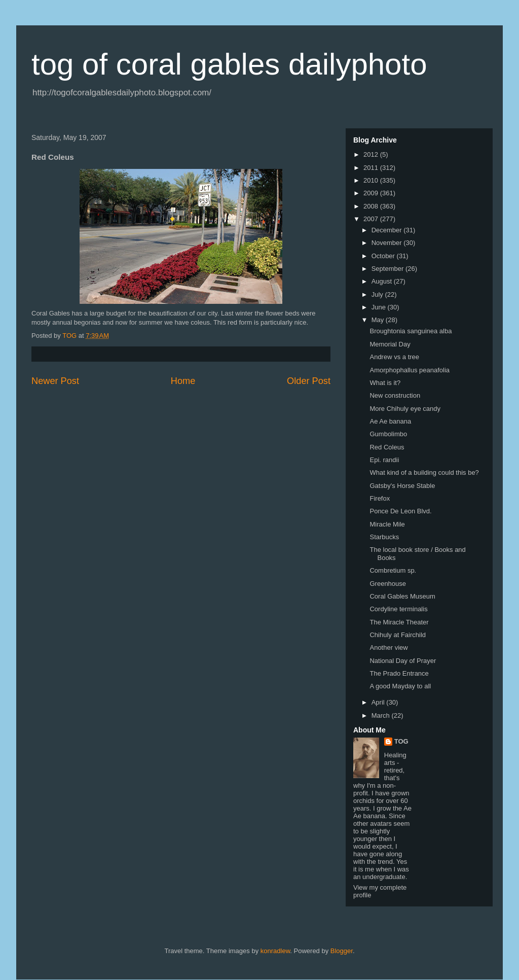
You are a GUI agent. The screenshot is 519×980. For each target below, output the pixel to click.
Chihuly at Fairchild (398, 635)
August (383, 281)
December (388, 230)
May (379, 320)
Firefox (380, 498)
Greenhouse (388, 584)
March (382, 715)
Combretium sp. (393, 570)
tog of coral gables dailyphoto (229, 64)
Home (183, 381)
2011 (372, 168)
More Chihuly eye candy (405, 409)
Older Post (309, 381)
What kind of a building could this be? (424, 473)
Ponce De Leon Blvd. (400, 511)
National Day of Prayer (403, 661)
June (380, 307)
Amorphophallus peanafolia (410, 370)
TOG (401, 741)
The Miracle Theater (399, 622)
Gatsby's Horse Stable (402, 486)
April (379, 702)
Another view (388, 647)
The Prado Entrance (399, 673)
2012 (372, 154)
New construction (395, 395)
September (388, 269)
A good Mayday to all (400, 686)
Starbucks (384, 537)
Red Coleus (387, 447)
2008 (372, 206)
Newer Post (55, 381)
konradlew (275, 951)
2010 (372, 180)
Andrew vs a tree (394, 357)
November (388, 243)
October (384, 256)
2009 (372, 193)
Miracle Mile (387, 524)
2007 (372, 219)
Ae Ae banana (390, 421)
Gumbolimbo (388, 434)
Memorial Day (390, 344)
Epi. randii (384, 460)
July (378, 294)
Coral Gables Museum (402, 596)
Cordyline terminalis (398, 609)
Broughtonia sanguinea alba (411, 331)
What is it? (385, 383)
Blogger (342, 951)
